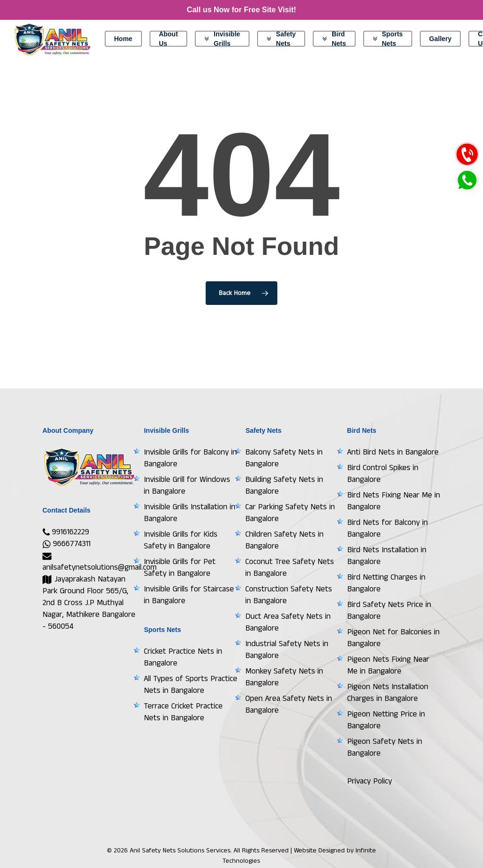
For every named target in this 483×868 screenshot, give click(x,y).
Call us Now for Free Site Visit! (241, 10)
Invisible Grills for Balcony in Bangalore (190, 458)
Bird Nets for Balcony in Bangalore (387, 528)
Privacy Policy (370, 781)
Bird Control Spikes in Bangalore (383, 474)
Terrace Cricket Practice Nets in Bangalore (183, 712)
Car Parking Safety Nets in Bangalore (290, 513)
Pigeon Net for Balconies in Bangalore (393, 638)
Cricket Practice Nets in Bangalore (183, 657)
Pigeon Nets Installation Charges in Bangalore (388, 693)
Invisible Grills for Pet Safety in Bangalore (180, 568)
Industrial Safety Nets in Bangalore (287, 650)
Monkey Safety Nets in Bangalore (284, 677)
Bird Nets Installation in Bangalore (387, 556)
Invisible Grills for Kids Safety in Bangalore (181, 540)
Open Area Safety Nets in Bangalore (289, 704)
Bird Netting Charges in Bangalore (386, 583)
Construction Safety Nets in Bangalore (289, 595)
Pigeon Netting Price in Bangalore (386, 720)
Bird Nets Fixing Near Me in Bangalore (394, 501)
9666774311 (67, 544)
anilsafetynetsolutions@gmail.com (100, 562)
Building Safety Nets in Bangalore (284, 485)
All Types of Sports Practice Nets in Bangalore (191, 685)
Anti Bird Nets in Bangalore (393, 452)
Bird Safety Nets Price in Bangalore (389, 611)
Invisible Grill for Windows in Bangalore (187, 485)
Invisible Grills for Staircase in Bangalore (189, 595)
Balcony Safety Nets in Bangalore (284, 458)
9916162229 (66, 532)
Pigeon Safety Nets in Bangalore (385, 747)
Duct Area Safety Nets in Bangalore (288, 622)
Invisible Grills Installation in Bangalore (190, 513)
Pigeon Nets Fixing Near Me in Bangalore (388, 665)
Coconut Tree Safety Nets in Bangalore (290, 568)
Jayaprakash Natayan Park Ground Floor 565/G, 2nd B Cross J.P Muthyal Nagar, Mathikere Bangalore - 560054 (89, 603)
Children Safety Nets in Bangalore (284, 540)
